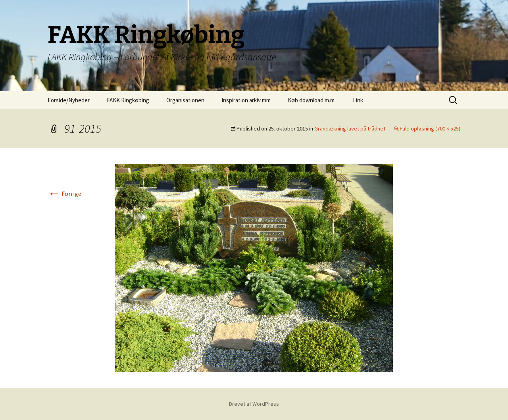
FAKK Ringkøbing (128, 100)
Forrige (64, 194)
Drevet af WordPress (254, 404)
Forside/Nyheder (69, 100)
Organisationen (185, 100)
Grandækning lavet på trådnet (350, 128)
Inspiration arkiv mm (246, 100)
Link (358, 100)
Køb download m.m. (312, 100)
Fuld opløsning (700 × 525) (430, 128)
